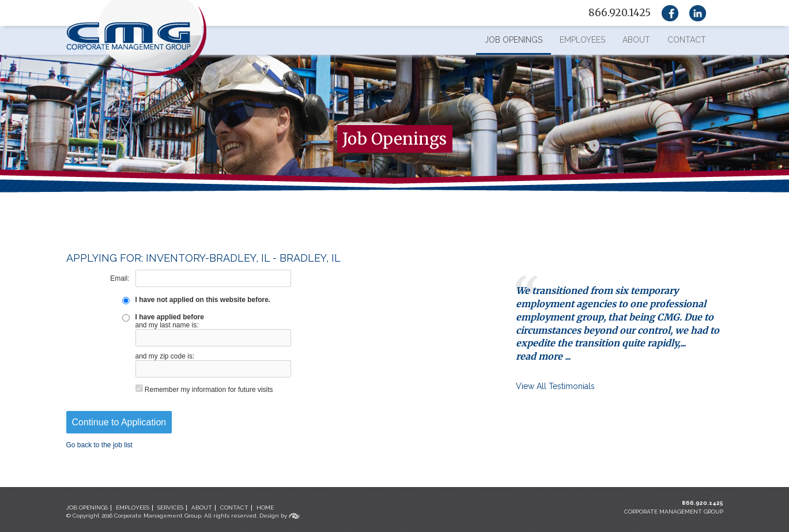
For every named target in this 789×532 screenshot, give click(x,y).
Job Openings (514, 40)
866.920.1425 (703, 503)
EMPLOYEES (133, 508)
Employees (582, 40)
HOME (265, 508)
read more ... (543, 356)
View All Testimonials (555, 386)
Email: (120, 278)
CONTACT (234, 508)
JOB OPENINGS (87, 508)
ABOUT (202, 508)
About (636, 40)
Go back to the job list (99, 445)
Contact (687, 40)
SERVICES (170, 508)
